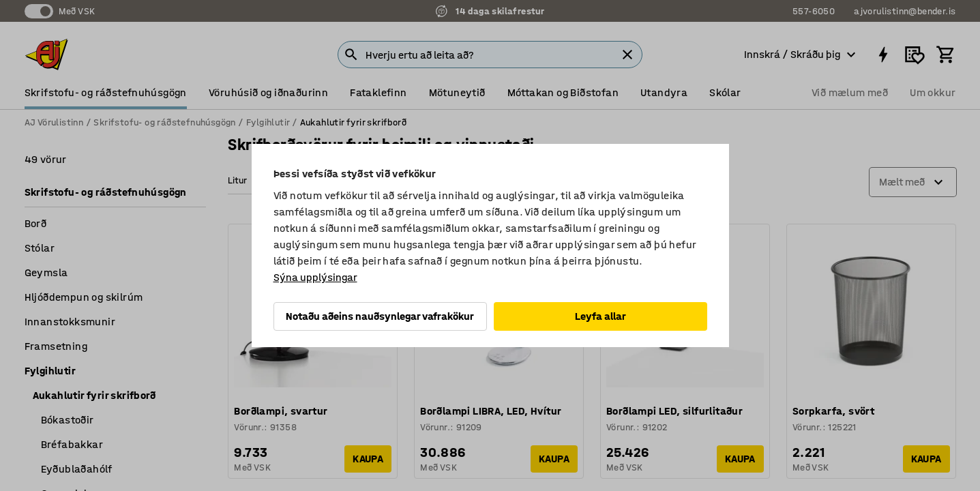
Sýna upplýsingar (315, 277)
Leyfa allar (600, 316)
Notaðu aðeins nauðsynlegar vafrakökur (380, 316)
